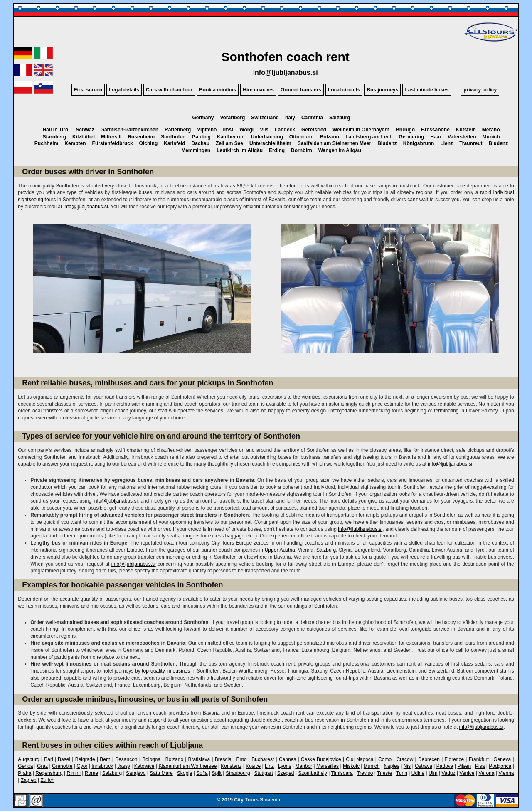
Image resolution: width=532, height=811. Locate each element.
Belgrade (85, 759)
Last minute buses (427, 90)
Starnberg (54, 137)
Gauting (201, 137)
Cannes (287, 759)
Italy (290, 118)
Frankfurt (479, 759)
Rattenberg (178, 130)
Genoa (25, 766)
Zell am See (229, 143)
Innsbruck (102, 766)
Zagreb (29, 780)
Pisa (480, 766)
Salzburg (340, 118)
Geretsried (314, 130)
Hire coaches (258, 90)
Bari (48, 759)
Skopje (185, 773)
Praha (25, 773)
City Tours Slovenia (257, 800)
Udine (418, 773)
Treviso (365, 773)
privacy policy (480, 90)
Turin (402, 773)
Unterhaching (267, 137)
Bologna (151, 759)
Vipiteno (207, 130)
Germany (203, 118)
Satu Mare (161, 773)
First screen (88, 90)
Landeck (285, 130)
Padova (445, 766)
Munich (491, 137)
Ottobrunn (302, 137)
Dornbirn (302, 150)
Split (217, 773)
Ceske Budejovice (321, 759)
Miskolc (351, 766)
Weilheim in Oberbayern (361, 130)
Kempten (75, 143)
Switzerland (265, 118)
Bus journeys (382, 90)
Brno (241, 759)
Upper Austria (280, 550)
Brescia (223, 759)
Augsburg (28, 759)
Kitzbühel (84, 137)
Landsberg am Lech (369, 137)
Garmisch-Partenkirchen (129, 130)
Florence (454, 759)
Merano (491, 130)
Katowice (144, 766)
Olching (149, 143)
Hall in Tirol (56, 130)
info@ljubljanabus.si (286, 73)
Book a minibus (218, 90)
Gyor (82, 766)
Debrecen (429, 759)
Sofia (202, 773)
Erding (277, 150)
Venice (467, 773)
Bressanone (435, 130)
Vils (264, 130)
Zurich (48, 780)
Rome (91, 773)
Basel (64, 759)
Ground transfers (301, 90)
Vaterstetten (462, 137)
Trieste (384, 773)
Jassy (124, 766)
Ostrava (424, 766)
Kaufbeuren (231, 137)
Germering (412, 137)
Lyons (285, 766)
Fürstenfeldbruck (113, 143)
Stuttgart (264, 773)
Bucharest (263, 759)
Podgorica (500, 766)
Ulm (433, 773)
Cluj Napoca (360, 759)
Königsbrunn (419, 143)
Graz (42, 766)
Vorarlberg (232, 118)
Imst (228, 130)
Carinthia (312, 118)
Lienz (447, 143)
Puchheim (46, 143)
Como (385, 759)
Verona (486, 773)
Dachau (201, 143)
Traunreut (471, 143)
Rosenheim (141, 137)
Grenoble (62, 766)
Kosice (253, 766)
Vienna (506, 773)
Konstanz (231, 766)
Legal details (124, 90)
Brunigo (405, 130)
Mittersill (111, 137)
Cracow (405, 759)
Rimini (74, 773)
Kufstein (466, 130)
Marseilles (328, 766)
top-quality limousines (166, 671)
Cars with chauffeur (169, 90)
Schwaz (85, 130)
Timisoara (342, 773)
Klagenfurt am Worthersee (187, 766)
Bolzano (329, 137)
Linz (269, 766)
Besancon (126, 759)
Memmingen (196, 150)
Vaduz (448, 773)
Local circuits (344, 90)
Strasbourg (238, 773)
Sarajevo (136, 773)
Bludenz (387, 143)
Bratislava (199, 759)
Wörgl (246, 130)
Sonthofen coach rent (285, 57)
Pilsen (464, 766)
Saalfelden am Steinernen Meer (334, 143)
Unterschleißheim (270, 143)
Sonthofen (173, 137)
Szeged (286, 773)
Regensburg (49, 773)
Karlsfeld (174, 143)
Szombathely (312, 773)
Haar (436, 137)
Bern (105, 759)
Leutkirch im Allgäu (240, 150)
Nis (407, 766)
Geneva (502, 759)
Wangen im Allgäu (340, 150)
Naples (391, 766)
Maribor (304, 766)
